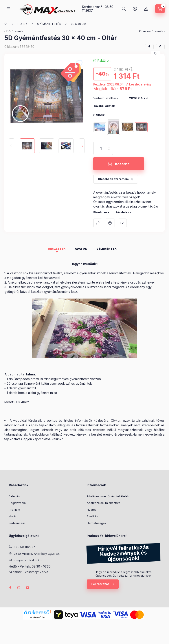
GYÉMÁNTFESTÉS (45, 24)
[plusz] (109, 145)
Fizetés (92, 510)
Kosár (13, 516)
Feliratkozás (100, 584)
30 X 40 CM (74, 24)
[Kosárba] (119, 164)
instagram (19, 588)
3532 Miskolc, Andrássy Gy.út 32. (37, 554)
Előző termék (15, 31)
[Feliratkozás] (115, 179)
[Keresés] (124, 9)
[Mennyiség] (101, 148)
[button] (47, 96)
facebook (10, 588)
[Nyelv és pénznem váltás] (135, 9)
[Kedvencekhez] (156, 53)
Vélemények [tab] (107, 249)
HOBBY (19, 24)
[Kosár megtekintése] (160, 9)
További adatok (104, 106)
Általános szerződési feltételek (108, 496)
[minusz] (109, 151)
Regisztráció (17, 503)
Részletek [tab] (57, 249)
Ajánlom (122, 223)
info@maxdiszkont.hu (29, 560)
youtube (28, 588)
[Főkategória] (5, 24)
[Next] (82, 146)
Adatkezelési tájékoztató (104, 503)
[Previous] (12, 146)
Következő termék (151, 31)
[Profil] (146, 9)
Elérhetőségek (96, 523)
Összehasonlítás (98, 223)
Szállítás (92, 516)
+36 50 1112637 (24, 547)
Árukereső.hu (37, 617)
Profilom (14, 510)
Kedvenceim (17, 523)
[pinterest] (160, 47)
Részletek (122, 212)
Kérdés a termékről (110, 223)
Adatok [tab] (81, 249)
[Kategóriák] (8, 9)
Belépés (14, 496)
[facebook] (149, 47)
